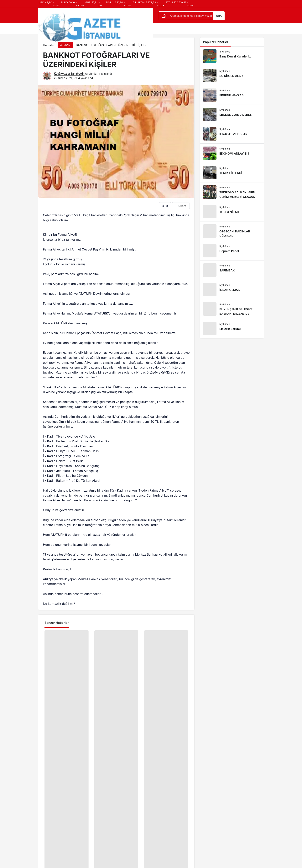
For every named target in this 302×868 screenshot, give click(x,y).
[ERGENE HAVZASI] (232, 95)
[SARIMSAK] (232, 270)
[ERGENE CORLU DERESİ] (232, 114)
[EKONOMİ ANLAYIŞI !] (232, 153)
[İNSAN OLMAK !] (232, 290)
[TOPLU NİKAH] (232, 212)
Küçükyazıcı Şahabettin (69, 74)
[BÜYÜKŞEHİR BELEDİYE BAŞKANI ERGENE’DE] (232, 309)
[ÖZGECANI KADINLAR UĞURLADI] (232, 231)
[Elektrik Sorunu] (232, 329)
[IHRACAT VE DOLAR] (232, 134)
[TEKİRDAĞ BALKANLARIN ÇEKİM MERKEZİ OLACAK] (232, 192)
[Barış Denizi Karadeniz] (232, 56)
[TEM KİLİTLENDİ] (232, 173)
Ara (219, 16)
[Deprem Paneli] (232, 251)
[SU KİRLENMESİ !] (232, 76)
